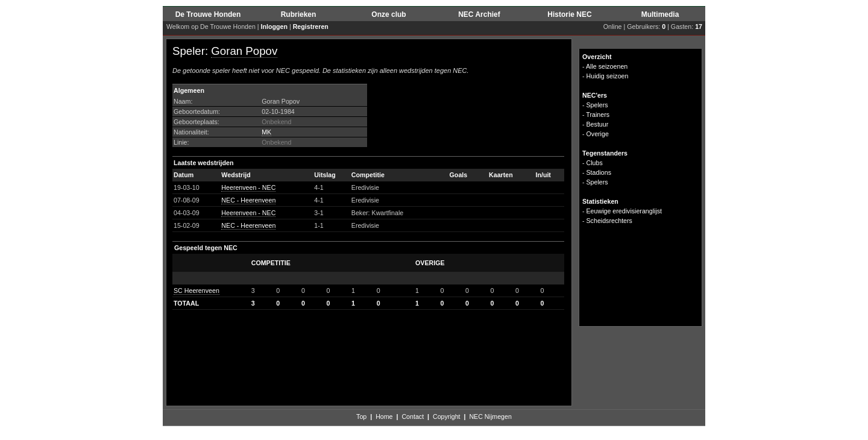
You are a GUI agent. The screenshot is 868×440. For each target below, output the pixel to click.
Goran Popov (244, 51)
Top (361, 416)
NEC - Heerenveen (248, 200)
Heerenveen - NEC (248, 187)
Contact (413, 416)
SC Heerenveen (197, 291)
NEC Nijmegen (490, 416)
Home (384, 416)
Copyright (447, 416)
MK (266, 132)
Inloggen (274, 27)
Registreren (311, 27)
